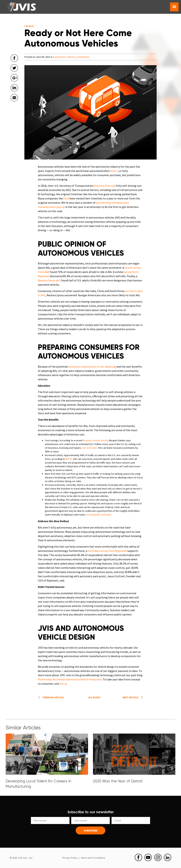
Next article (130, 697)
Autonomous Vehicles (64, 57)
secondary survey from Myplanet (107, 551)
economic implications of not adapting (92, 367)
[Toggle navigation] (174, 7)
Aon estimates (90, 448)
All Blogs (94, 697)
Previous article (53, 697)
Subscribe (91, 830)
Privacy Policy (70, 858)
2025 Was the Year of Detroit (118, 781)
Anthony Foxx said (105, 186)
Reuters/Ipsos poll (49, 280)
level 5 (114, 171)
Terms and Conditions (93, 858)
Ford (66, 198)
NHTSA (69, 459)
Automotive (83, 57)
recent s (129, 268)
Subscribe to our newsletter (91, 812)
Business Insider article (95, 440)
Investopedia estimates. (99, 515)
